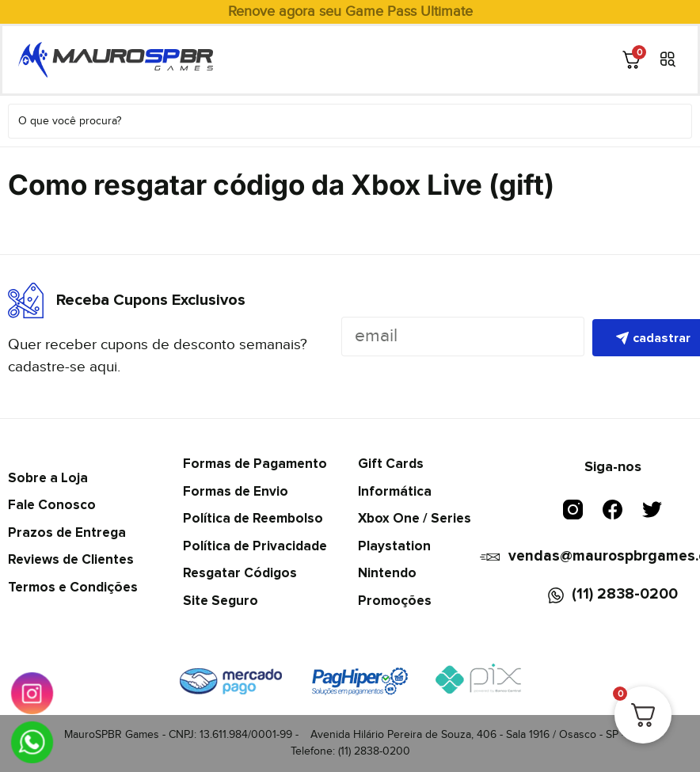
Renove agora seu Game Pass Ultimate (350, 11)
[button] (668, 60)
